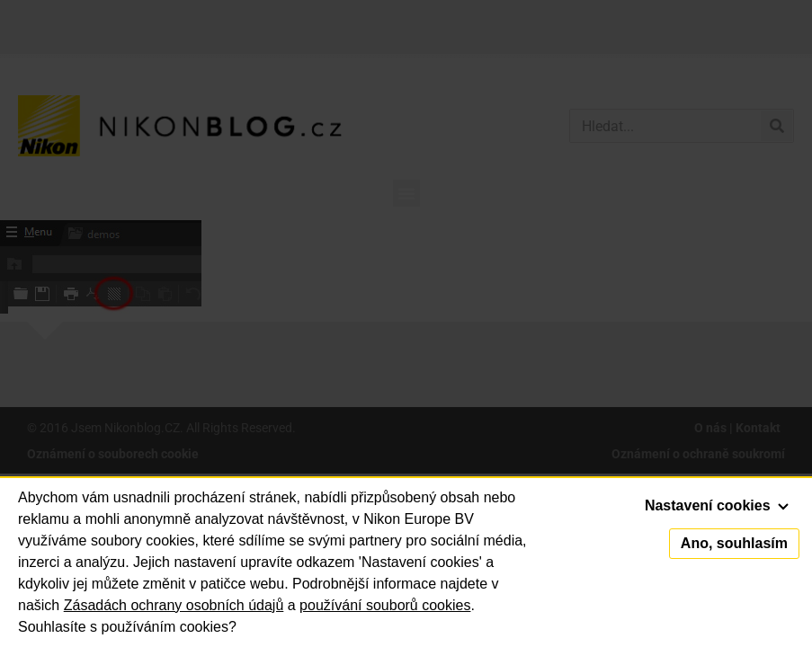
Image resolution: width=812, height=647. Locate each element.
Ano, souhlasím (734, 543)
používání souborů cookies (385, 605)
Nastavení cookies (717, 505)
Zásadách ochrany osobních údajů (174, 605)
